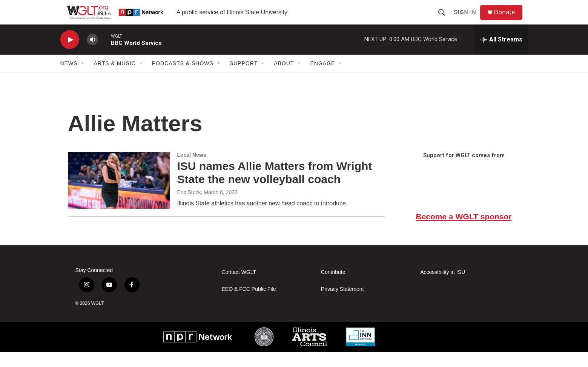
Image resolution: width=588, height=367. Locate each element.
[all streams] (501, 55)
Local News (192, 170)
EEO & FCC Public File (249, 304)
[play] (70, 55)
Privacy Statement (342, 304)
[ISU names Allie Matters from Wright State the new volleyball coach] (119, 196)
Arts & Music (115, 78)
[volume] (92, 55)
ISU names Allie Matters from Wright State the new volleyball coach (275, 188)
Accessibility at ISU (443, 287)
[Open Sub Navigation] (83, 78)
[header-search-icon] (445, 20)
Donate (509, 20)
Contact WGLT (239, 287)
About (284, 78)
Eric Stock (189, 207)
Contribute (333, 287)
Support (244, 78)
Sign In (468, 20)
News (69, 78)
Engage (323, 78)
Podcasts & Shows (183, 78)
